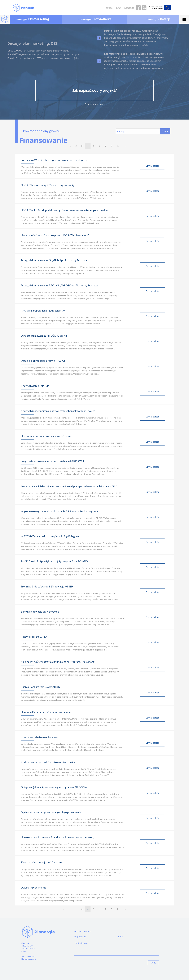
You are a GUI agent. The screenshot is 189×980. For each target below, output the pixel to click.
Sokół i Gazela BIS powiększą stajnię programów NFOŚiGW (54, 561)
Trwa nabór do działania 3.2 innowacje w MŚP (47, 586)
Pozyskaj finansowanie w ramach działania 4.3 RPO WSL (53, 461)
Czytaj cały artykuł (94, 104)
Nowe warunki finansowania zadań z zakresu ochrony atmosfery (57, 837)
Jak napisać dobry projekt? (94, 90)
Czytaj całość (152, 165)
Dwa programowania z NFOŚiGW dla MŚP (45, 336)
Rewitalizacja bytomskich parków (40, 737)
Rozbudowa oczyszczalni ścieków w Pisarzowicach (49, 762)
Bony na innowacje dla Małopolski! (40, 612)
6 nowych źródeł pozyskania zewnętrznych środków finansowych (58, 411)
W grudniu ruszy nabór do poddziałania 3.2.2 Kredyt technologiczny (59, 511)
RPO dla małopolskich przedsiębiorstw (43, 310)
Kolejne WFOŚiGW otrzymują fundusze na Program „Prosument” (58, 662)
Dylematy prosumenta (34, 887)
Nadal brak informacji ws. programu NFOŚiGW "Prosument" (55, 235)
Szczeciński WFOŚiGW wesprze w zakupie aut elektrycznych (56, 160)
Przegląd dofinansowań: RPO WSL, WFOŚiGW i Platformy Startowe (60, 285)
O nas (109, 8)
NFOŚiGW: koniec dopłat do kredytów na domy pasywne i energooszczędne (64, 210)
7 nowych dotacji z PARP (35, 386)
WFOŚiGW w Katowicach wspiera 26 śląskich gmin (50, 536)
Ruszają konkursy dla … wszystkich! (41, 687)
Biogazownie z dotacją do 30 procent (42, 862)
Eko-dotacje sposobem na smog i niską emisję (46, 436)
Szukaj (165, 131)
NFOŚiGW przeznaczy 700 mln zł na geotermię (47, 185)
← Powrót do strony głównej (40, 131)
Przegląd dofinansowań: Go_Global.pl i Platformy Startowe (54, 260)
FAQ (118, 8)
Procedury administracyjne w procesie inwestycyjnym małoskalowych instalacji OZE (69, 486)
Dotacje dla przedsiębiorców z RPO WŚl (43, 361)
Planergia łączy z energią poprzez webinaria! (46, 712)
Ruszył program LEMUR (35, 637)
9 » (118, 146)
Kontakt (129, 8)
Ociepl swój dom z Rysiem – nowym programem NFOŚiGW (54, 787)
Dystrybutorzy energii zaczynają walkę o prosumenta (51, 812)
